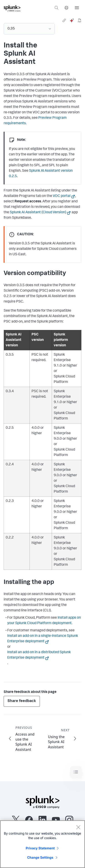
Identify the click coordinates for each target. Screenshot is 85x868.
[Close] (78, 827)
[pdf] (80, 20)
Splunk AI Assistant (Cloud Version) (38, 213)
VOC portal (62, 196)
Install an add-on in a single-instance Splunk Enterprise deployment (43, 639)
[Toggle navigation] (76, 772)
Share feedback (22, 701)
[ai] (72, 20)
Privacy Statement (40, 848)
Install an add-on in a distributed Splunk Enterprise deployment (39, 655)
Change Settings (40, 857)
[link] (64, 20)
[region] (42, 844)
